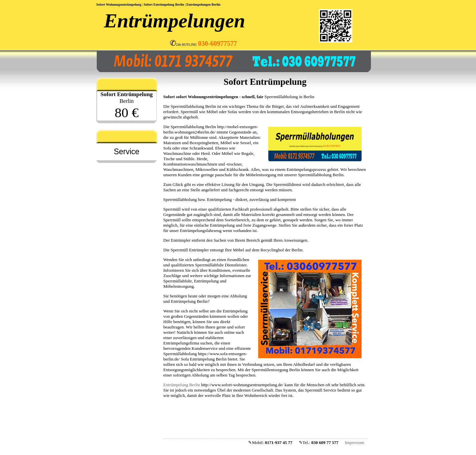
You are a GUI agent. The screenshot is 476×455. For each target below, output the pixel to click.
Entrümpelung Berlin (182, 385)
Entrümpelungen (199, 5)
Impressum (355, 442)
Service (127, 152)
